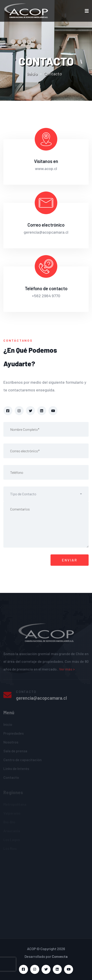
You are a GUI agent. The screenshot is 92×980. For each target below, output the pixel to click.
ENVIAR (70, 560)
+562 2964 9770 (46, 296)
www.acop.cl (46, 168)
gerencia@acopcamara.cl (46, 232)
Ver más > (67, 671)
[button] (46, 494)
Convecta (60, 956)
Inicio (32, 74)
